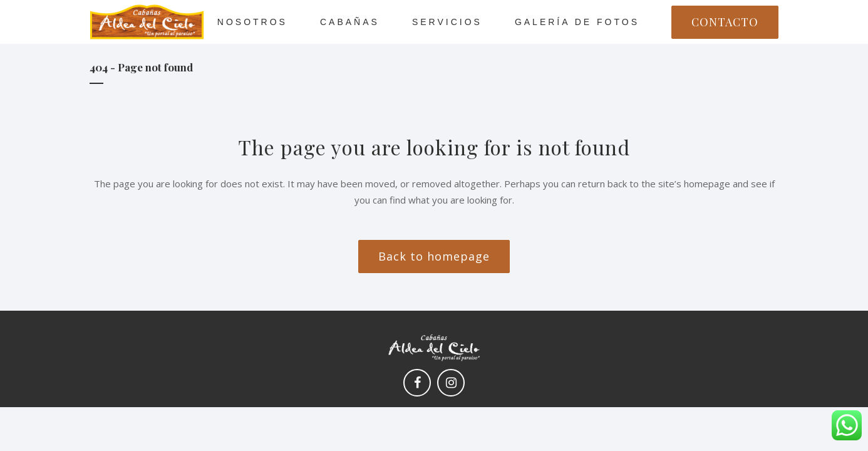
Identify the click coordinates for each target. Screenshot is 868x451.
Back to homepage (434, 256)
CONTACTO (725, 22)
